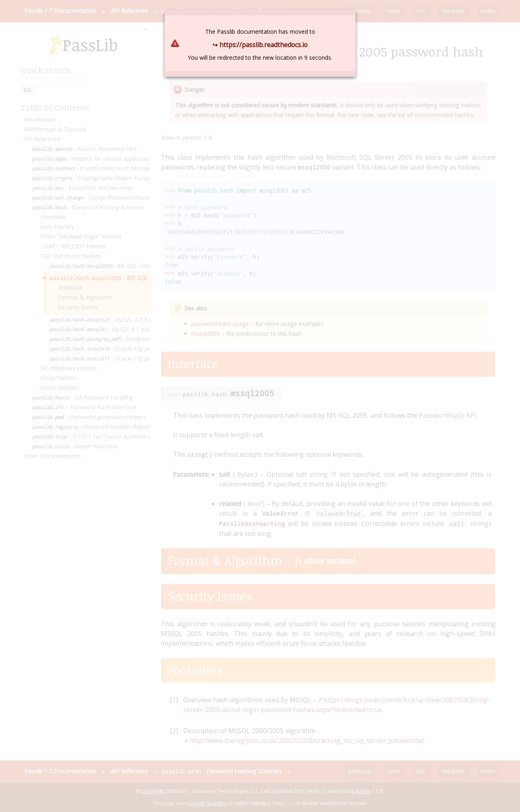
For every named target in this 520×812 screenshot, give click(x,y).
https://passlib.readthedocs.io (263, 45)
